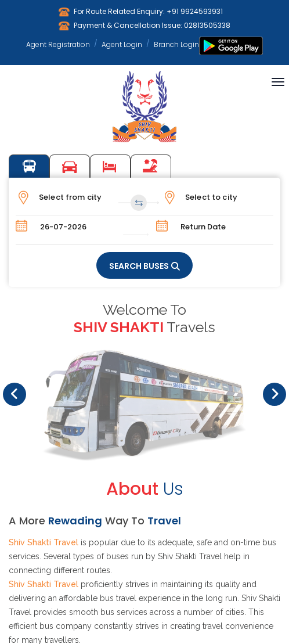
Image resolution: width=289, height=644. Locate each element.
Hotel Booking (110, 166)
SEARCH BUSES (139, 266)
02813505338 (207, 25)
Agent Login (122, 44)
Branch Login (176, 44)
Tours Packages (151, 166)
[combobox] (82, 197)
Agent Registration (58, 44)
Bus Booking (29, 166)
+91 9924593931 (195, 11)
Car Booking (70, 166)
